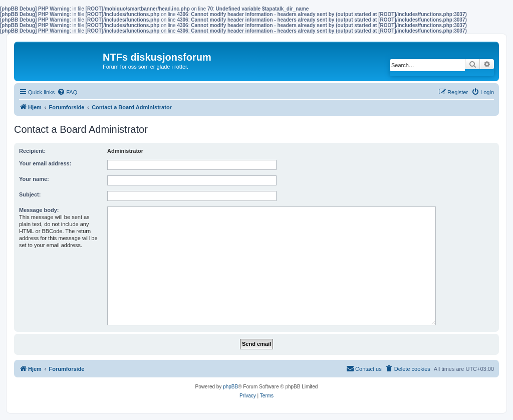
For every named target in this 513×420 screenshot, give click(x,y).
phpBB (230, 387)
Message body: (39, 210)
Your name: (34, 179)
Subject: (30, 194)
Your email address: (45, 163)
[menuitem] (67, 92)
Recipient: (32, 151)
